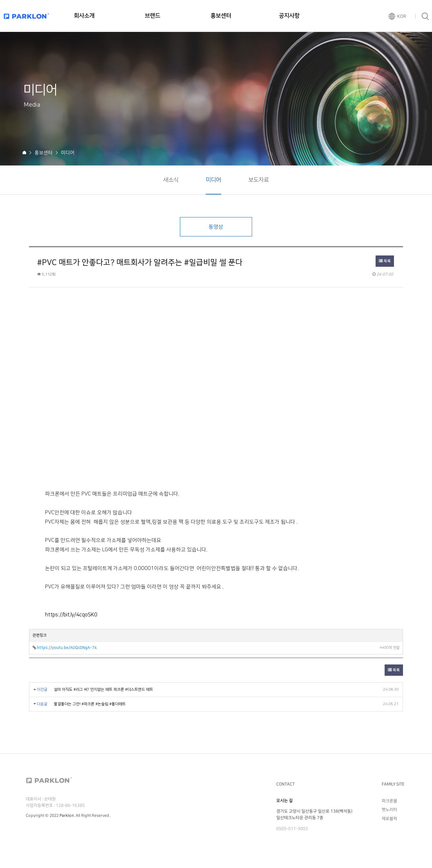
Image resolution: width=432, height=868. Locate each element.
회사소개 (84, 16)
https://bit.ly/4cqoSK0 (71, 615)
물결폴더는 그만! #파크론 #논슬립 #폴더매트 (90, 704)
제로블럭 (389, 819)
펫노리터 (389, 810)
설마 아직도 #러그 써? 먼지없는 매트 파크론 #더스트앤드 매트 (103, 689)
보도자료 (259, 180)
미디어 (213, 180)
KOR (402, 16)
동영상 (216, 227)
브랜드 (152, 16)
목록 (385, 261)
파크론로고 (26, 16)
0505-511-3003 (292, 829)
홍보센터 (221, 16)
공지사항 (289, 16)
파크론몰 (389, 801)
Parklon (67, 816)
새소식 (171, 180)
